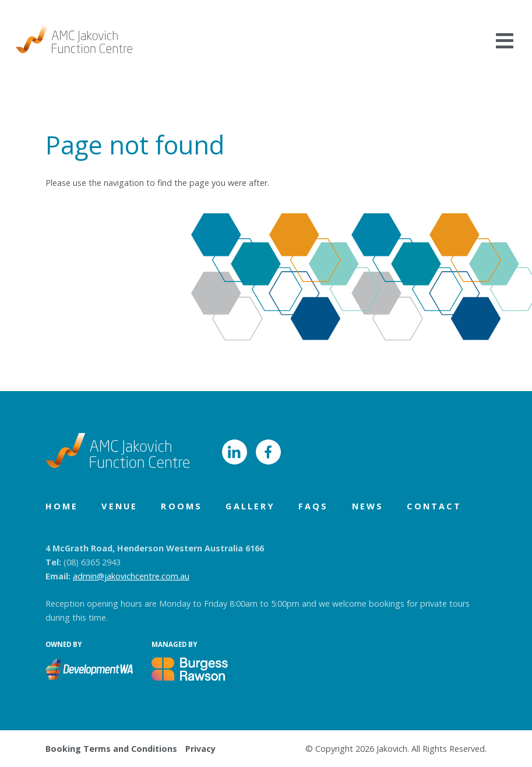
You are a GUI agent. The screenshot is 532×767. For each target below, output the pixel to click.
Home (62, 506)
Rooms (182, 506)
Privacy (200, 749)
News (368, 506)
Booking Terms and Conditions (111, 749)
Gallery (250, 506)
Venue (119, 506)
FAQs (313, 506)
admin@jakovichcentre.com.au (131, 576)
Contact (434, 506)
